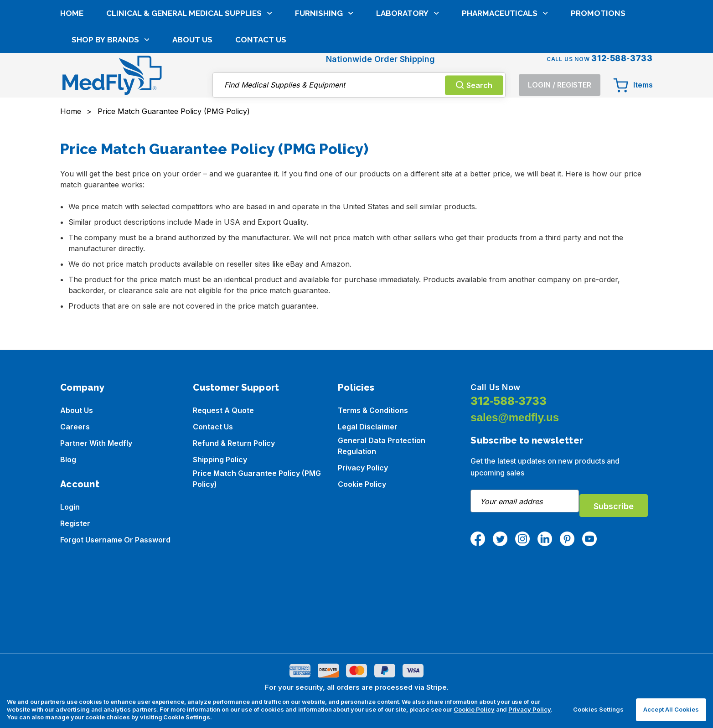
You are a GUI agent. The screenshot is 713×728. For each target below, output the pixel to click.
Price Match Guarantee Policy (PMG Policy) (257, 479)
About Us (192, 103)
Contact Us (261, 103)
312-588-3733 (509, 401)
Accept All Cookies (671, 709)
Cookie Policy (362, 484)
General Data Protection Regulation (382, 446)
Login (70, 507)
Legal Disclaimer (368, 427)
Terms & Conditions (373, 410)
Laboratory (408, 77)
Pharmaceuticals (505, 77)
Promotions (598, 77)
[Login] (560, 42)
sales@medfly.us (515, 417)
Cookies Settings (598, 709)
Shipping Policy (220, 460)
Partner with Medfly (96, 443)
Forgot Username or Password (115, 540)
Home (72, 77)
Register (75, 523)
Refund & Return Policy (234, 443)
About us (77, 410)
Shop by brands (111, 103)
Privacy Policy (363, 468)
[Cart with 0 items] (633, 42)
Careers (75, 427)
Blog (68, 460)
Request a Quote (223, 410)
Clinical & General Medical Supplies (189, 77)
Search (474, 41)
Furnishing (324, 77)
